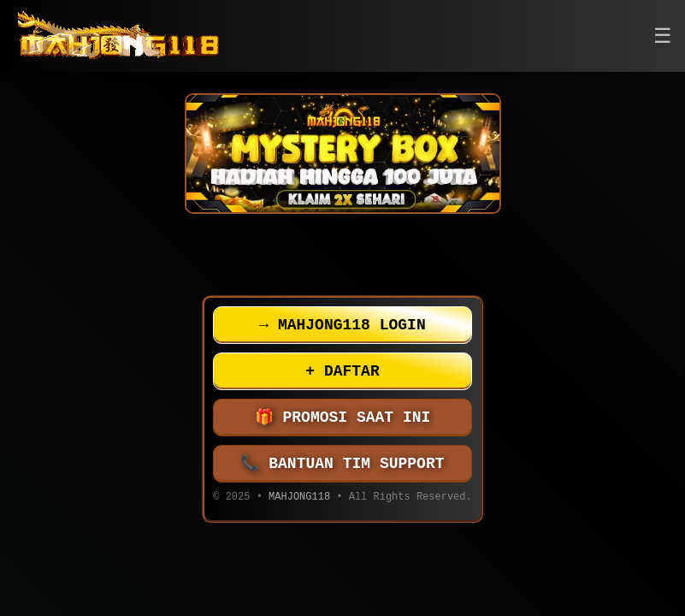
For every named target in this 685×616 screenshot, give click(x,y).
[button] (663, 36)
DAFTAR (342, 371)
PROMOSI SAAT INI (343, 418)
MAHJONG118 (299, 498)
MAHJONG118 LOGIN (342, 325)
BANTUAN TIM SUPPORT (343, 464)
